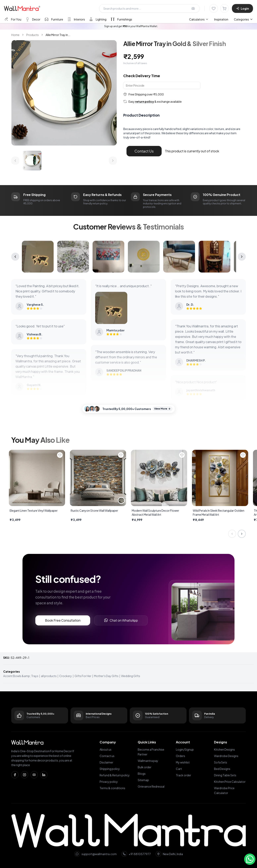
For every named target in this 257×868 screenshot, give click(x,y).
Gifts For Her (83, 676)
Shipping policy (110, 769)
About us (106, 749)
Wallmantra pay (148, 761)
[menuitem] (199, 19)
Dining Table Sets (225, 775)
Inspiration (221, 19)
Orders (181, 756)
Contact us (107, 756)
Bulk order (145, 767)
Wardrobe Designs (226, 756)
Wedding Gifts (131, 676)
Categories (243, 19)
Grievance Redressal (151, 786)
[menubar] (209, 19)
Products (33, 35)
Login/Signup (185, 749)
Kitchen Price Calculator (230, 782)
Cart (179, 769)
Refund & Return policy (115, 775)
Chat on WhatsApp (121, 620)
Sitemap (143, 780)
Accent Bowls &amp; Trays (21, 676)
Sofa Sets (221, 762)
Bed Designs (222, 769)
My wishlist (183, 762)
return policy (145, 101)
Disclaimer (106, 762)
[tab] (13, 19)
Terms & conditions (112, 788)
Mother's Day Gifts (106, 676)
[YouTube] (34, 775)
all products (49, 676)
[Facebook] (15, 775)
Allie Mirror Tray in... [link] (58, 35)
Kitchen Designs (224, 749)
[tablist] (68, 19)
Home (15, 35)
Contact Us (144, 151)
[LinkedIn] (44, 775)
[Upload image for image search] (193, 8)
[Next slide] (242, 534)
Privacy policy (109, 782)
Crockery (66, 676)
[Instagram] (24, 775)
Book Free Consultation (63, 620)
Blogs (142, 774)
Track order (184, 775)
